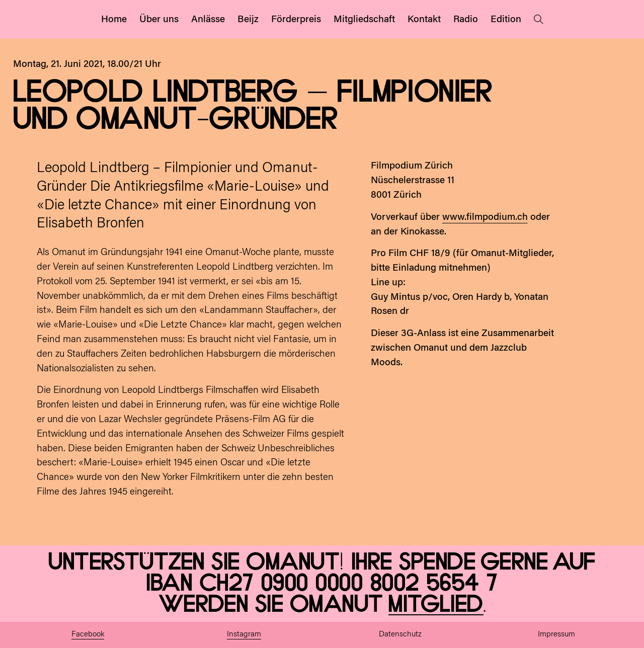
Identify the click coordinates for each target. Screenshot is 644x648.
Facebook (88, 635)
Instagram (244, 635)
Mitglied (436, 604)
